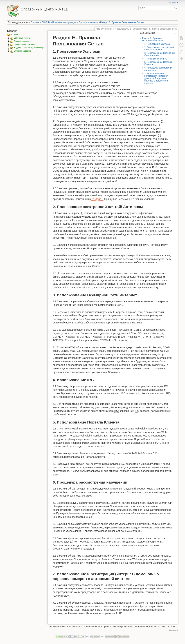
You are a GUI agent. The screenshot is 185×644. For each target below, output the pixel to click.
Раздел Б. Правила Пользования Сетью (122, 22)
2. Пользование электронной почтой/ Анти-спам (159, 48)
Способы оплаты (21, 41)
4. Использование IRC (156, 59)
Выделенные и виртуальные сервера (31, 48)
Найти (176, 8)
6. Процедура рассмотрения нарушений (159, 69)
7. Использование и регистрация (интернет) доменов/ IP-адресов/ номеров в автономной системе (156, 78)
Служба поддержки (22, 51)
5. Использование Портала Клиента (158, 63)
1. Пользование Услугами (157, 44)
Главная (35, 22)
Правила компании (88, 22)
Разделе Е (97, 199)
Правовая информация (64, 22)
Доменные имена (22, 38)
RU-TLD (46, 22)
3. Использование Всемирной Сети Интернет (159, 54)
